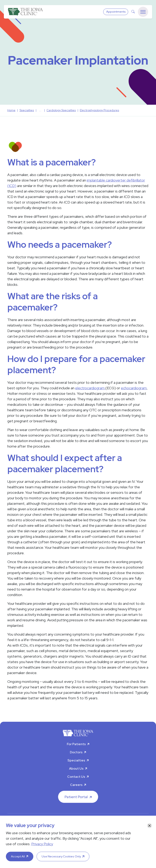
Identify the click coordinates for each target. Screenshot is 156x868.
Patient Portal (76, 797)
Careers (76, 785)
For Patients (76, 744)
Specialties (76, 760)
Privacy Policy (42, 844)
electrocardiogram (90, 388)
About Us (76, 768)
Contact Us (76, 777)
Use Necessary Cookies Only (61, 856)
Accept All (18, 856)
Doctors (76, 752)
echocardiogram (134, 388)
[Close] (149, 826)
